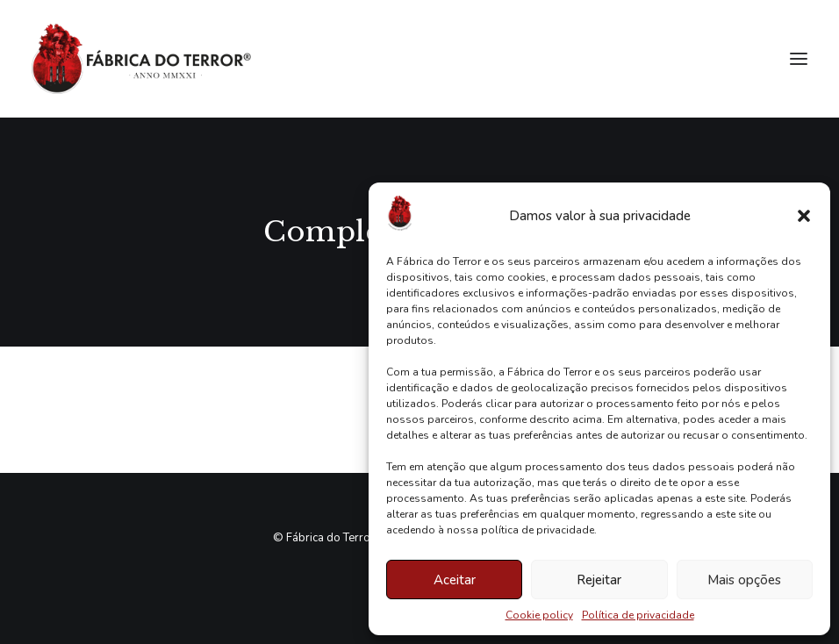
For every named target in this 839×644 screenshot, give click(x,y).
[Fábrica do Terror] (141, 59)
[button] (804, 216)
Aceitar (455, 580)
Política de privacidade (638, 615)
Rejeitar (599, 580)
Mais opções (744, 580)
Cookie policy (539, 615)
